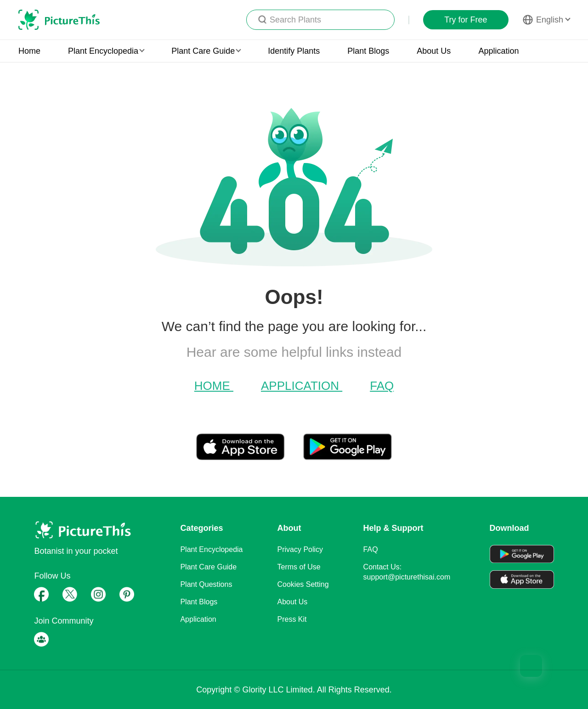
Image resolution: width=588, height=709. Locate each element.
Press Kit (292, 619)
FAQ (382, 386)
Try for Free (466, 20)
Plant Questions (206, 584)
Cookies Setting (303, 584)
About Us (434, 51)
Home (29, 51)
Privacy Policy (300, 549)
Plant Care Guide (208, 567)
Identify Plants (294, 51)
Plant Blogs (368, 51)
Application (498, 51)
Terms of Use (299, 567)
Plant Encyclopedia (211, 549)
